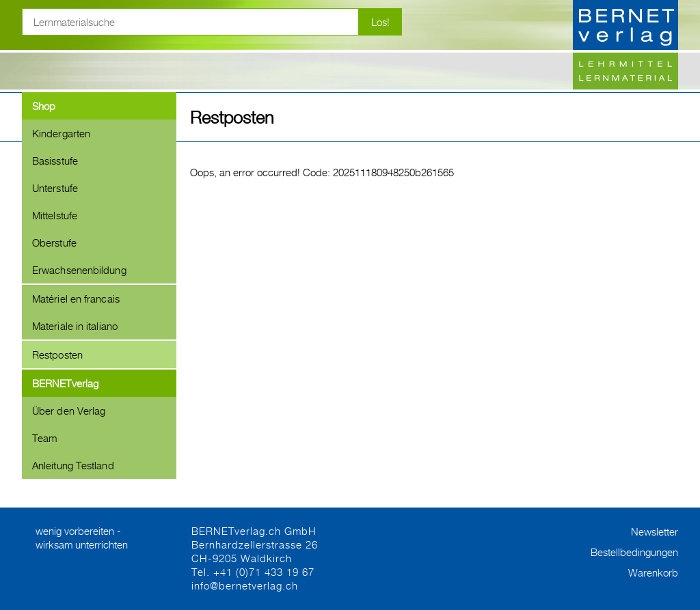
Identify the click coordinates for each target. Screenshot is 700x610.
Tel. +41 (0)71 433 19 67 (253, 572)
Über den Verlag (69, 411)
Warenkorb (653, 572)
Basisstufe (55, 161)
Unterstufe (55, 188)
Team (44, 438)
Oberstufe (54, 242)
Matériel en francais (76, 299)
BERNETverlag (65, 383)
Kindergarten (61, 133)
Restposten (57, 355)
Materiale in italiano (75, 326)
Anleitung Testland (73, 465)
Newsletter (655, 531)
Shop (44, 106)
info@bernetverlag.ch (245, 585)
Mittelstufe (55, 215)
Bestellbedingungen (634, 552)
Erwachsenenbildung (79, 270)
